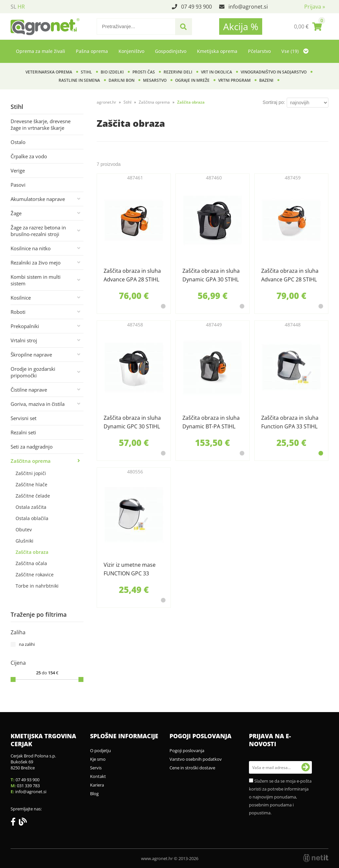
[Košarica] (308, 26)
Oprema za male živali (41, 51)
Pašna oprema (92, 51)
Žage (16, 213)
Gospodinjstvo (171, 51)
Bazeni (266, 80)
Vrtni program (234, 80)
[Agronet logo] (45, 26)
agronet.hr (106, 102)
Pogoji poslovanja (187, 750)
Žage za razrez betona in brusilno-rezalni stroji (38, 231)
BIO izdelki (112, 72)
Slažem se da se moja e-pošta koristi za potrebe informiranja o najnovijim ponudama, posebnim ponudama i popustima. (280, 797)
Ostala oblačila (32, 518)
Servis (96, 768)
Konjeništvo (131, 51)
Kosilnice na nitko (31, 248)
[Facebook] (15, 823)
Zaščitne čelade (33, 496)
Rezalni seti (23, 432)
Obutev (24, 530)
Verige (18, 170)
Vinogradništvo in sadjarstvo (274, 72)
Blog (94, 794)
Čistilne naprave (29, 390)
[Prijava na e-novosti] (306, 767)
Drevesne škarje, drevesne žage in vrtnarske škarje (41, 124)
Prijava (315, 7)
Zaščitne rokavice (35, 575)
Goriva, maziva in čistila (38, 404)
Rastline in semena (79, 80)
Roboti (18, 312)
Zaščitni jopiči (31, 473)
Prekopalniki (25, 326)
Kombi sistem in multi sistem (36, 280)
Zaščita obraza (32, 552)
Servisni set (24, 418)
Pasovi (18, 185)
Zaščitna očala (31, 563)
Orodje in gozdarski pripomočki (33, 372)
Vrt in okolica (217, 72)
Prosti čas (144, 72)
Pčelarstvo (259, 51)
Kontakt (98, 776)
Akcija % (241, 26)
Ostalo (18, 142)
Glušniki (24, 541)
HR (21, 7)
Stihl (86, 72)
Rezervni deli (178, 72)
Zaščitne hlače (31, 484)
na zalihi (27, 644)
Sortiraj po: (274, 102)
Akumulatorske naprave (38, 199)
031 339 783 (28, 786)
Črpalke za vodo (29, 156)
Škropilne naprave (31, 355)
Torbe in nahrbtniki (37, 586)
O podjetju (100, 750)
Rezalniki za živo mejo (36, 263)
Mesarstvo (155, 80)
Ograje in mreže (192, 80)
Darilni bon (121, 80)
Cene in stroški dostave (192, 768)
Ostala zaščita (31, 507)
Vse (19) (295, 51)
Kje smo (98, 759)
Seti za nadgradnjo (32, 447)
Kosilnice (21, 298)
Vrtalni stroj (24, 340)
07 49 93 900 (196, 7)
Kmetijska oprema (217, 51)
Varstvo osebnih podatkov (196, 759)
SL (13, 7)
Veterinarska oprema (49, 72)
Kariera (97, 785)
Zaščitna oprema (31, 461)
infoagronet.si (248, 7)
